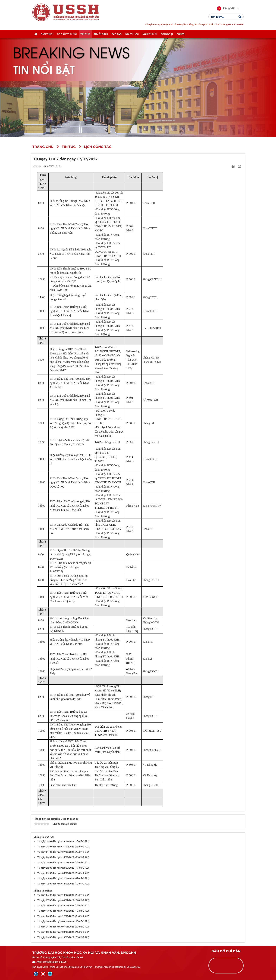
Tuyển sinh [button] (101, 34)
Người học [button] (132, 34)
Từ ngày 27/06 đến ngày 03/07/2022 (56, 900)
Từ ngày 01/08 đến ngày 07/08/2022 (56, 852)
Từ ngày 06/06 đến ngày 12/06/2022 (56, 916)
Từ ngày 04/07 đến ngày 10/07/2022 (56, 895)
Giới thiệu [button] (47, 34)
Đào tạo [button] (117, 34)
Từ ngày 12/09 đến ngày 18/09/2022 (56, 884)
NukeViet (110, 967)
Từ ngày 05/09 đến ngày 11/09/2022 (56, 878)
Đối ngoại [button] (167, 34)
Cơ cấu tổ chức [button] (67, 34)
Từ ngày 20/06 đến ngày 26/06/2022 (56, 906)
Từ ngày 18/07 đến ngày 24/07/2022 (56, 841)
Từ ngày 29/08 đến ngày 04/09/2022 (56, 873)
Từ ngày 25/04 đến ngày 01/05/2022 (56, 927)
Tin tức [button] (85, 34)
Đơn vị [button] (181, 34)
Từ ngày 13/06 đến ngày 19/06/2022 (56, 911)
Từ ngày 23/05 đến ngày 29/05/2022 (56, 937)
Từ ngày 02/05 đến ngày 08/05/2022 (56, 932)
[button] (226, 8)
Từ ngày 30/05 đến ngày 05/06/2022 (56, 921)
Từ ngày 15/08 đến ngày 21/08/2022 (56, 863)
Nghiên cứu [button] (150, 34)
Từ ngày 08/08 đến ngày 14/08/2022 (56, 857)
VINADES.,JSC (134, 967)
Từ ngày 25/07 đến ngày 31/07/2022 (56, 847)
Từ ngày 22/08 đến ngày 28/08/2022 (56, 868)
